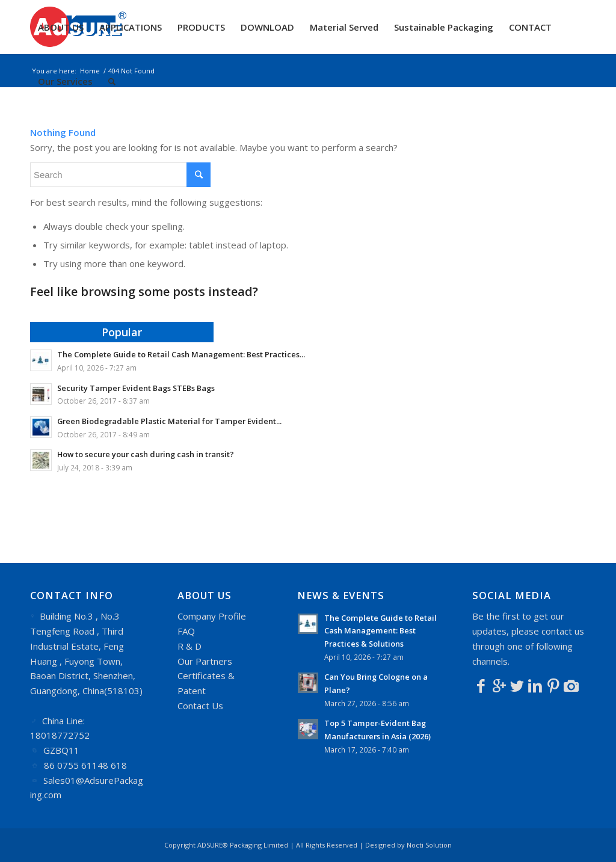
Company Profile (212, 616)
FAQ (186, 631)
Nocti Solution (429, 845)
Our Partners (205, 661)
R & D (189, 646)
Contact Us (200, 706)
